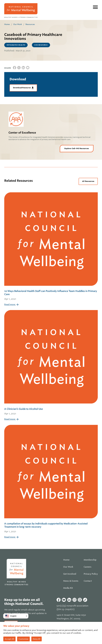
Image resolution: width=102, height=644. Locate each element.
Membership (90, 560)
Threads (80, 600)
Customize (23, 639)
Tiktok (85, 600)
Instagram (75, 600)
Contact (88, 581)
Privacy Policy (91, 574)
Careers (88, 567)
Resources (30, 24)
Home (7, 24)
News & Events (71, 581)
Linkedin (69, 600)
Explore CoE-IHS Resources (77, 148)
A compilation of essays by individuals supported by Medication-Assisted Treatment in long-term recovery (51, 528)
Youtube (64, 600)
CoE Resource (41, 45)
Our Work (18, 24)
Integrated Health (16, 45)
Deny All (37, 639)
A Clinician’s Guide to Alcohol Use (51, 412)
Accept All (9, 639)
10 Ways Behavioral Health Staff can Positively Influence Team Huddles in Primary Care (51, 295)
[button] (16, 616)
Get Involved (70, 574)
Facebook (59, 600)
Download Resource (22, 88)
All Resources (88, 181)
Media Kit (68, 588)
